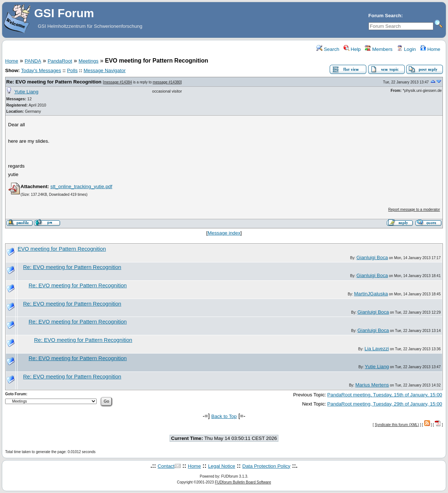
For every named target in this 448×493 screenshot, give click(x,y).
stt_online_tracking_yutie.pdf (81, 186)
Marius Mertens (372, 385)
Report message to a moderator (414, 210)
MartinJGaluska (371, 294)
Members (379, 49)
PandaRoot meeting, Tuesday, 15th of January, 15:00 (385, 395)
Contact (166, 466)
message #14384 (118, 82)
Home (430, 49)
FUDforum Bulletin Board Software (243, 482)
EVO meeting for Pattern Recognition (62, 249)
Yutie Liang (26, 92)
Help (352, 49)
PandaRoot (60, 61)
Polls (72, 70)
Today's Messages (41, 70)
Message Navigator (105, 70)
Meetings (89, 61)
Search (328, 49)
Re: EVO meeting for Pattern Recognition (54, 82)
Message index (224, 233)
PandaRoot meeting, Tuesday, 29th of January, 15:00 (385, 404)
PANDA (33, 61)
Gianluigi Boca (372, 257)
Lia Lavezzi (377, 349)
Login (406, 49)
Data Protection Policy (266, 466)
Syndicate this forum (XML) (397, 425)
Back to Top (224, 416)
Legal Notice (222, 466)
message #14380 (167, 82)
